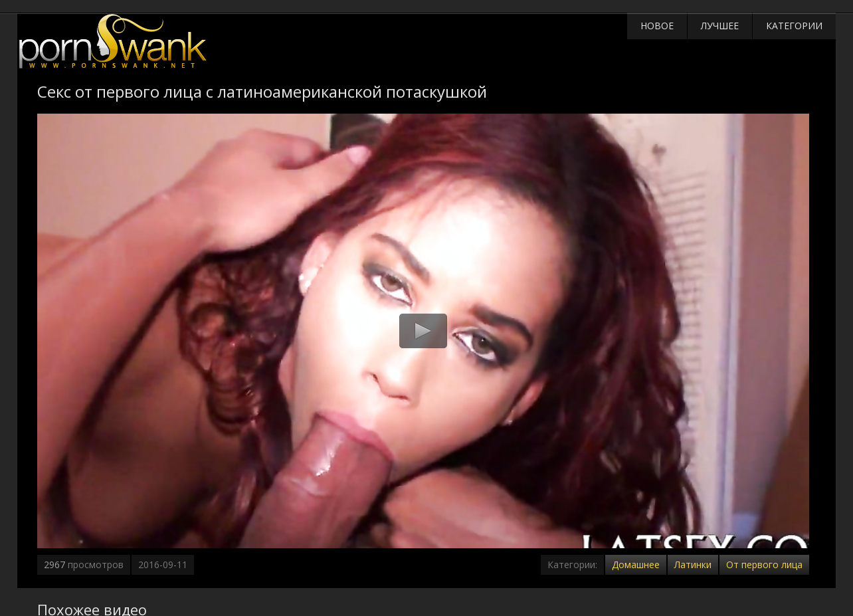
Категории (794, 26)
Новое (657, 26)
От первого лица (764, 565)
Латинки (693, 565)
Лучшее (720, 26)
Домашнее (636, 565)
